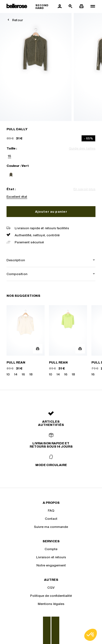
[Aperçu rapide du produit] (38, 349)
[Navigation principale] (91, 7)
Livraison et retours (51, 557)
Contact (51, 519)
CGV (51, 588)
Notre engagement (51, 565)
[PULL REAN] (26, 341)
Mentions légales (51, 604)
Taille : (12, 148)
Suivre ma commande (51, 527)
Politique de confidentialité (51, 596)
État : (11, 189)
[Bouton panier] (81, 7)
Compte (51, 549)
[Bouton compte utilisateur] (60, 7)
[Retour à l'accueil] (30, 7)
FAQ (51, 511)
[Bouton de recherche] (70, 7)
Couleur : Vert (18, 166)
